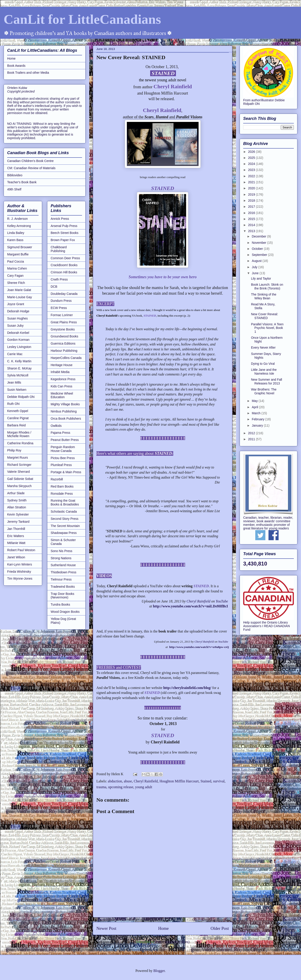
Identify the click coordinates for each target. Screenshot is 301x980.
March (257, 413)
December (259, 236)
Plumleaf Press (61, 465)
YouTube (222, 601)
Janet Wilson (16, 557)
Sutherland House (63, 565)
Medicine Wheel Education (62, 395)
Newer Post (106, 928)
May (255, 401)
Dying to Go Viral (263, 364)
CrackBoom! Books (64, 265)
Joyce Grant (16, 304)
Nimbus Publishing (64, 411)
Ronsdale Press (62, 494)
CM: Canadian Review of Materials (31, 168)
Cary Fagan (15, 276)
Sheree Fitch (16, 283)
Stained (206, 781)
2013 (252, 231)
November (259, 243)
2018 (252, 201)
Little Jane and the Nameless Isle (264, 372)
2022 (252, 176)
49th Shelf (14, 189)
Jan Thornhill (16, 529)
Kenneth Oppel (18, 411)
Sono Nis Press (61, 551)
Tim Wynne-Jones (20, 579)
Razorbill (57, 479)
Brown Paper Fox (63, 240)
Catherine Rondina (20, 443)
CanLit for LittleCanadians (82, 19)
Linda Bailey (16, 233)
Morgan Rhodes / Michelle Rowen (19, 434)
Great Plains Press (64, 322)
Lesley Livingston (19, 347)
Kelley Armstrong (19, 226)
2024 (252, 164)
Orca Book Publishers (66, 419)
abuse (128, 781)
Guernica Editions (63, 343)
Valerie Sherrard (18, 472)
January (258, 425)
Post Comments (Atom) (172, 942)
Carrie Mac (15, 354)
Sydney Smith (17, 500)
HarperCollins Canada (66, 358)
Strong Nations (61, 558)
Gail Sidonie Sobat (20, 479)
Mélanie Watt (16, 543)
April (255, 407)
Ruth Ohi (13, 404)
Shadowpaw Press (64, 533)
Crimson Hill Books (64, 272)
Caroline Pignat (18, 418)
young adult (144, 787)
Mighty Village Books (65, 404)
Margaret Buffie (18, 254)
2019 (252, 194)
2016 (252, 213)
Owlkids (56, 426)
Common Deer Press (65, 258)
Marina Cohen (17, 268)
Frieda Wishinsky (19, 572)
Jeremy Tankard (18, 522)
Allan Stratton (17, 507)
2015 (252, 219)
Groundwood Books (64, 336)
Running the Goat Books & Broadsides (65, 502)
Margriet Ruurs (18, 458)
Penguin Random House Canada (63, 449)
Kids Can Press (61, 386)
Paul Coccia (16, 261)
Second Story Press (65, 519)
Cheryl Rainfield (198, 601)
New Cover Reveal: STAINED (265, 316)
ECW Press (59, 308)
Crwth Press (59, 279)
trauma (101, 787)
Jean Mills (14, 382)
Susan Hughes (17, 318)
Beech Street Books (65, 233)
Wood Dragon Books (65, 612)
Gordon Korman (18, 340)
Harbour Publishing (64, 351)
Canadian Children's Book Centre (30, 161)
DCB (54, 287)
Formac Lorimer (62, 315)
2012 (252, 433)
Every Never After (263, 348)
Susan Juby (15, 326)
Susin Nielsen (17, 390)
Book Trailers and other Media (28, 73)
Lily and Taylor (261, 278)
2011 (252, 439)
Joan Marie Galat (19, 290)
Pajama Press (60, 433)
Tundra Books (60, 604)
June (256, 273)
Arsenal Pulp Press (64, 226)
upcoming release (121, 787)
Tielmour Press (61, 579)
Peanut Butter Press (65, 440)
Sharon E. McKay (19, 368)
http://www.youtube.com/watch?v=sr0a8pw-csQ (199, 647)
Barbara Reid (16, 425)
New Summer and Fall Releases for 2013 (267, 381)
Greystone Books (63, 329)
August (257, 261)
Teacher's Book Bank (22, 182)
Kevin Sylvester (18, 514)
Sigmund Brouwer (20, 247)
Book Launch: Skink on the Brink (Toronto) (267, 286)
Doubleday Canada (64, 294)
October (258, 249)
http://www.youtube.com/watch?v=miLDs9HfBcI (191, 606)
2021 (252, 182)
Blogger (159, 971)
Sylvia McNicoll (18, 375)
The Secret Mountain (65, 526)
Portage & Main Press (66, 472)
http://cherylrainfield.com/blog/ (187, 688)
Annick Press (60, 219)
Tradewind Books (63, 587)
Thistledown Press (63, 572)
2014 (252, 225)
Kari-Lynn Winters (20, 564)
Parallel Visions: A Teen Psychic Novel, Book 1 (267, 328)
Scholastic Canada (64, 512)
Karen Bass (15, 240)
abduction (115, 781)
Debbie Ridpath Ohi (21, 397)
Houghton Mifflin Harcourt (179, 781)
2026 (252, 152)
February (258, 419)
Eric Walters (16, 536)
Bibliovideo (15, 175)
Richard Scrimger (19, 465)
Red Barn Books (62, 486)
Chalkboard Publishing (59, 249)
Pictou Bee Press (63, 458)
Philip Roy (14, 450)
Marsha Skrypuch (19, 486)
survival (219, 781)
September (260, 255)
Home (163, 928)
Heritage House (62, 365)
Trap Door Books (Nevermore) (62, 596)
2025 (252, 158)
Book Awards (16, 66)
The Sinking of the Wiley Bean (264, 296)
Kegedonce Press (63, 379)
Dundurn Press (61, 301)
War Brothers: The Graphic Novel (264, 391)
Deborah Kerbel (18, 333)
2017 (252, 207)
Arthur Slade (16, 493)
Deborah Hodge (18, 311)
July (255, 267)
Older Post (220, 928)
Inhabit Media (60, 372)
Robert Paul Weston (21, 550)
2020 (252, 188)
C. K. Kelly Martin (19, 361)
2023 (252, 170)
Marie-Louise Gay (20, 297)
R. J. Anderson (17, 219)
